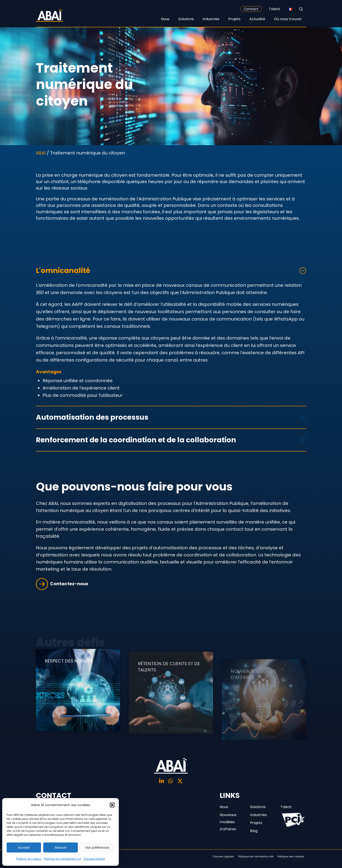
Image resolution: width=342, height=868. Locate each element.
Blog (254, 831)
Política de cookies (29, 859)
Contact (251, 9)
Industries (258, 815)
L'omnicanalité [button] (171, 281)
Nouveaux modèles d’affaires (228, 822)
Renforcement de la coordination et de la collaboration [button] (171, 450)
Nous (224, 807)
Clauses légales (94, 859)
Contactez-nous (62, 594)
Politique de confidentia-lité (62, 859)
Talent (275, 9)
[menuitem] (290, 9)
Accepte (24, 847)
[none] (290, 9)
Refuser (61, 847)
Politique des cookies (291, 856)
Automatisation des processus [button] (171, 427)
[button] (112, 805)
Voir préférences (97, 847)
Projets (256, 823)
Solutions (258, 807)
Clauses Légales (223, 856)
